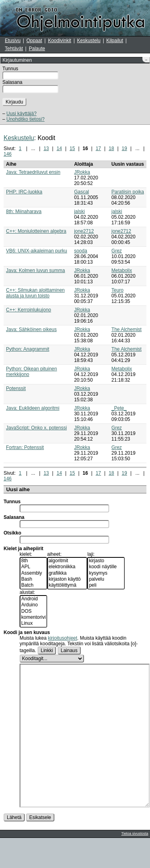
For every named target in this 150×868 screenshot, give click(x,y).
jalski (79, 211)
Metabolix (122, 270)
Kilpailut (115, 41)
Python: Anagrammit (28, 349)
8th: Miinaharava (24, 211)
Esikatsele (40, 848)
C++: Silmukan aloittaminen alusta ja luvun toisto (35, 293)
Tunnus (10, 69)
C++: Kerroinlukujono (29, 310)
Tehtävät (14, 49)
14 (59, 148)
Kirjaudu (14, 102)
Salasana (12, 82)
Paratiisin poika (128, 192)
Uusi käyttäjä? (21, 114)
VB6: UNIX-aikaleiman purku (37, 251)
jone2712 (84, 231)
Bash (33, 579)
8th (33, 561)
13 (46, 148)
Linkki (47, 650)
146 (8, 154)
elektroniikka (67, 567)
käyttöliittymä (67, 585)
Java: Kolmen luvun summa (35, 270)
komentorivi (33, 617)
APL (33, 567)
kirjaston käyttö (67, 579)
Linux (33, 623)
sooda (81, 251)
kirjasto (106, 561)
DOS (33, 611)
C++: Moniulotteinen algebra (36, 231)
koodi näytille (106, 567)
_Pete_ (119, 408)
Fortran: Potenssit (25, 447)
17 (98, 148)
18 (111, 148)
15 (72, 148)
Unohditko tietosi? (25, 119)
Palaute (37, 49)
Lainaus (69, 650)
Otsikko (12, 533)
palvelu (106, 579)
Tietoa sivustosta (135, 864)
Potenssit (16, 388)
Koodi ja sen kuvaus (27, 632)
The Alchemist (127, 329)
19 (124, 148)
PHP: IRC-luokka (24, 192)
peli (106, 585)
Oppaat (34, 41)
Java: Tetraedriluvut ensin (33, 172)
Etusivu (13, 41)
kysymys (106, 573)
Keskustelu (89, 41)
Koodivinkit (60, 41)
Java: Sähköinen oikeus (31, 329)
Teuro (118, 290)
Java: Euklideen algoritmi (33, 408)
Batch (33, 585)
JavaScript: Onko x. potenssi (36, 428)
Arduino (33, 605)
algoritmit (67, 561)
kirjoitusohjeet (63, 638)
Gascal (81, 192)
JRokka (82, 172)
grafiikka (67, 573)
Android (33, 599)
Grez (117, 251)
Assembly (33, 573)
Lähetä (14, 848)
